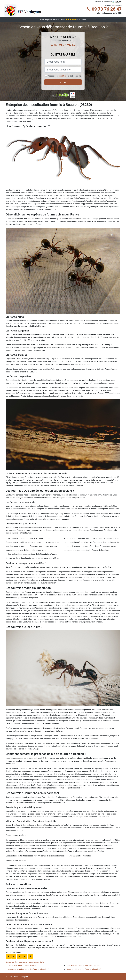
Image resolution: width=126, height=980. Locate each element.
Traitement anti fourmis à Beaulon (22, 965)
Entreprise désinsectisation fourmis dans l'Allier (25, 962)
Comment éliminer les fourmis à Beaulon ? (84, 969)
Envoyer (63, 82)
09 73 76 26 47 (104, 9)
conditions (63, 76)
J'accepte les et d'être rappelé (64, 76)
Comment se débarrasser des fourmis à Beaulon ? (29, 969)
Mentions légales (21, 977)
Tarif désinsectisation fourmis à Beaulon (83, 965)
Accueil (9, 977)
